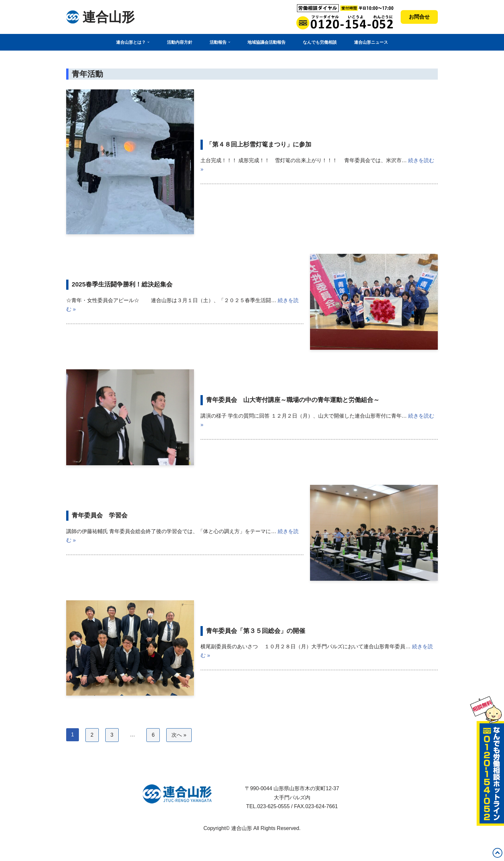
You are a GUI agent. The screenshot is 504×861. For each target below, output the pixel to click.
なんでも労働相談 (320, 42)
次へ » (179, 735)
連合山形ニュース (371, 42)
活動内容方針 (180, 42)
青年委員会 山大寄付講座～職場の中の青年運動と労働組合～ (293, 400)
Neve (72, 844)
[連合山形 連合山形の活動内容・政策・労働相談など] (100, 17)
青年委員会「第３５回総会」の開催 (256, 630)
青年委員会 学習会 (100, 515)
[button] (148, 42)
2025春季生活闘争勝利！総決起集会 (122, 284)
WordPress (79, 853)
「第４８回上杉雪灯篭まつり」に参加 (259, 144)
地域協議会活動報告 (267, 42)
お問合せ (419, 17)
